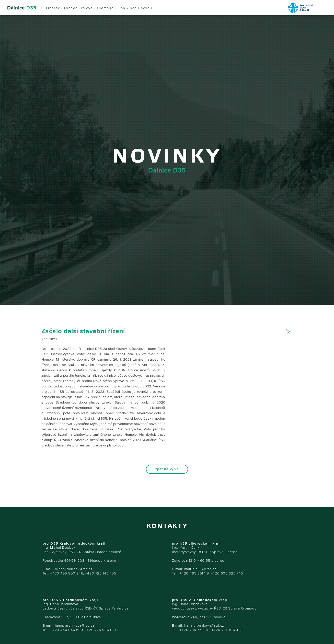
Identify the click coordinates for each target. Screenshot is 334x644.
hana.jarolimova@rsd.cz (75, 625)
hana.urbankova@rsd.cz (204, 625)
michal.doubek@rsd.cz (74, 569)
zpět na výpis (167, 469)
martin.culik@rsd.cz (200, 569)
